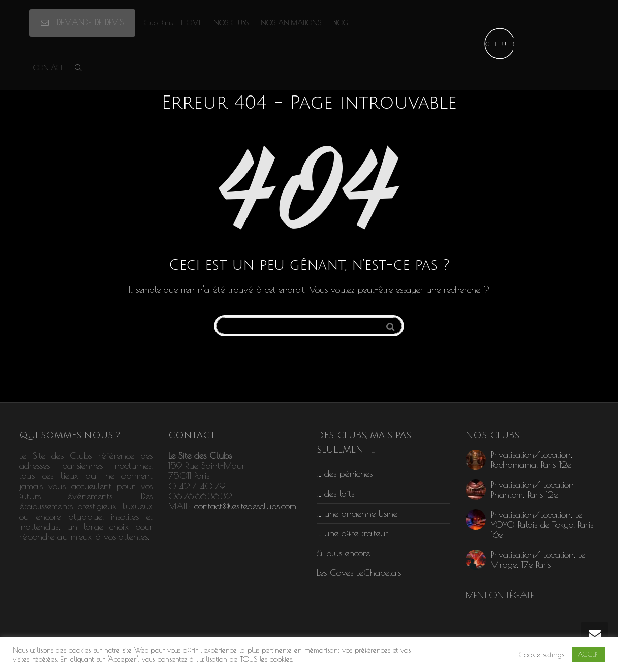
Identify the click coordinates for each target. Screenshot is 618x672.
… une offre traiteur (352, 533)
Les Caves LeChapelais (359, 573)
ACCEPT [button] (589, 654)
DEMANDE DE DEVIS (82, 22)
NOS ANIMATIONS (291, 23)
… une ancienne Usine (357, 513)
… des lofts (335, 493)
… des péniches (345, 474)
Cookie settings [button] (542, 654)
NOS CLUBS (231, 23)
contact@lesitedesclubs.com (245, 506)
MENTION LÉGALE (500, 595)
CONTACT (48, 68)
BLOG (341, 23)
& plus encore (343, 553)
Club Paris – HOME (173, 23)
